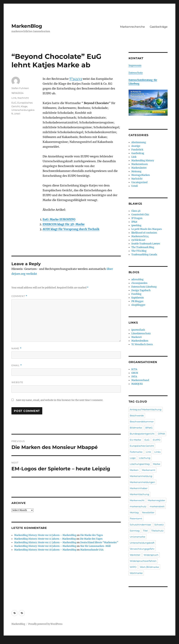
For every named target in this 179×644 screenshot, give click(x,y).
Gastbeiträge (159, 27)
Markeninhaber (139, 488)
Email (17, 365)
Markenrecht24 (140, 236)
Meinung (136, 171)
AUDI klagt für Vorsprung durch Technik (71, 229)
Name (16, 348)
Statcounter (8, 642)
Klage (24, 106)
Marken (134, 470)
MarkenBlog (27, 26)
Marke (157, 464)
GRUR (135, 373)
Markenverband (140, 380)
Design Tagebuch (141, 290)
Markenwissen (140, 164)
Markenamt (149, 470)
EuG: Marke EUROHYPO (59, 219)
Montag (134, 512)
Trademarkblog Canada (144, 255)
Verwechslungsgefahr (142, 549)
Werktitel (135, 555)
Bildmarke (136, 428)
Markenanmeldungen (142, 482)
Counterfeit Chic (140, 215)
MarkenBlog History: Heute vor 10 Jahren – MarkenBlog (45, 535)
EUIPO (157, 440)
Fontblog (136, 294)
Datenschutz (136, 73)
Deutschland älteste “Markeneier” (99, 542)
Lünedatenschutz (141, 334)
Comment (19, 296)
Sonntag (135, 531)
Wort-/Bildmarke (149, 567)
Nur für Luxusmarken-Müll (95, 546)
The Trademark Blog (143, 247)
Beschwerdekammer (142, 422)
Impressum (135, 66)
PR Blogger (137, 301)
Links (157, 452)
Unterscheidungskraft (142, 543)
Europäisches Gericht (142, 446)
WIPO (133, 567)
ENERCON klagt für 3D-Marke (64, 224)
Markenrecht (137, 500)
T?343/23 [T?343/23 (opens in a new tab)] (76, 79)
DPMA (161, 434)
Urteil (17, 114)
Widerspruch (151, 555)
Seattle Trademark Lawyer (146, 244)
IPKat (134, 222)
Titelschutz (157, 531)
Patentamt (136, 518)
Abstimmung (139, 142)
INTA (134, 377)
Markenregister (156, 500)
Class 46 (136, 211)
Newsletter (148, 512)
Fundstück (137, 150)
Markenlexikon (140, 341)
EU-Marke (135, 440)
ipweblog (136, 225)
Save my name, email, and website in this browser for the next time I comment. (60, 400)
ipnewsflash (138, 330)
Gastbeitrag (138, 153)
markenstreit (157, 506)
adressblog (137, 279)
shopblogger (138, 305)
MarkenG (137, 337)
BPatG (149, 428)
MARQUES (137, 384)
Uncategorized (139, 182)
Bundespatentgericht (142, 434)
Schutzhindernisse (140, 525)
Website (17, 382)
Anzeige (136, 146)
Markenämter (139, 168)
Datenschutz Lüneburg (144, 287)
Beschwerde (137, 415)
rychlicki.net (138, 240)
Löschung (145, 458)
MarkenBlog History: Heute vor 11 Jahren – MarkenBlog (45, 539)
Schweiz (159, 525)
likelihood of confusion (144, 233)
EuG (14, 103)
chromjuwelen (139, 283)
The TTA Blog (139, 251)
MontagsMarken (141, 175)
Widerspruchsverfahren (143, 561)
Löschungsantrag (140, 464)
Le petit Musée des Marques (147, 229)
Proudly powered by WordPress (45, 624)
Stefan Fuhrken (20, 88)
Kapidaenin (138, 298)
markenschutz (138, 506)
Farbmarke (136, 452)
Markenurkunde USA (92, 550)
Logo (133, 458)
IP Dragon (137, 218)
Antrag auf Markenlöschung (146, 409)
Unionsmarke (137, 537)
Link (14, 98)
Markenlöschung (139, 494)
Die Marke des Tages (92, 535)
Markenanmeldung (141, 476)
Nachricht (23, 98)
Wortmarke (136, 573)
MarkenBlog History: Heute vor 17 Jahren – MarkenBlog (45, 542)
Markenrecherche (132, 27)
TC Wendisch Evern (142, 344)
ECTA (134, 369)
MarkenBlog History (143, 161)
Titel (145, 531)
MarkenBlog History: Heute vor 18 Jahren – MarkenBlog (45, 546)
